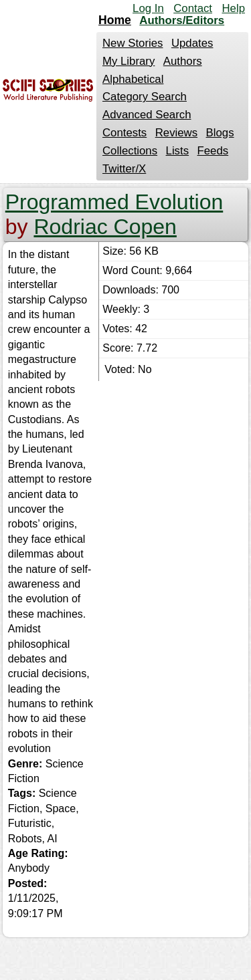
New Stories (133, 43)
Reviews (176, 133)
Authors (183, 61)
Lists (178, 151)
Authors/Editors (182, 20)
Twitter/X (124, 169)
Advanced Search (147, 115)
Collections (130, 151)
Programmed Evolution (114, 202)
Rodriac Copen (105, 227)
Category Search (145, 97)
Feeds (213, 151)
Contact (193, 8)
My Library (129, 61)
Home (115, 20)
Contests (124, 133)
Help (233, 8)
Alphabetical (133, 79)
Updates (192, 43)
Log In (148, 8)
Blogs (220, 133)
